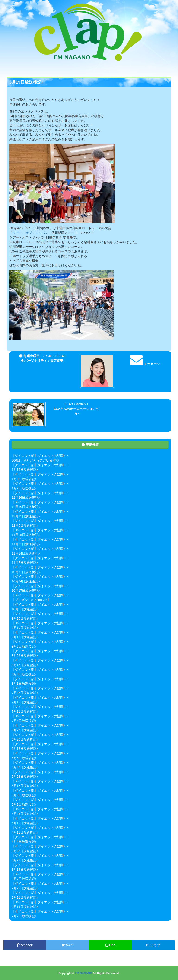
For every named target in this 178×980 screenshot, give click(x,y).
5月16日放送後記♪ (25, 786)
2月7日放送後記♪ (24, 916)
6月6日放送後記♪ (24, 758)
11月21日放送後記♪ (26, 544)
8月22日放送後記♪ (25, 656)
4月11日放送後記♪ (25, 832)
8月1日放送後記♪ (24, 684)
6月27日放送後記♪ (25, 730)
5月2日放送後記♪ (24, 804)
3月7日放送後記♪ (24, 879)
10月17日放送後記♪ (26, 591)
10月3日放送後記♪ (25, 609)
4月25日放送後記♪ (25, 814)
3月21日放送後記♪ (25, 860)
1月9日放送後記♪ (24, 479)
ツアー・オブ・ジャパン (30, 233)
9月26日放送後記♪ (25, 618)
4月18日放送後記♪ (25, 823)
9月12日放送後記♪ (25, 637)
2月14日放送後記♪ (25, 907)
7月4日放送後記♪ (24, 721)
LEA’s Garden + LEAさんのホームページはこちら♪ (76, 409)
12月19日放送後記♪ (26, 507)
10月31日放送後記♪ (26, 572)
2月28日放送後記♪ (25, 888)
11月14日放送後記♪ (26, 553)
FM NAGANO (84, 973)
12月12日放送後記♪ (26, 516)
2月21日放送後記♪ (25, 897)
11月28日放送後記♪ (26, 535)
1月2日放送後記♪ (24, 488)
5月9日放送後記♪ (24, 795)
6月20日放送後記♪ (25, 739)
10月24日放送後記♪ (26, 581)
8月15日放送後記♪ (25, 665)
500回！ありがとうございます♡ (35, 460)
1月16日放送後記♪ (25, 470)
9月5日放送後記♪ (24, 646)
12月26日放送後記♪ (26, 498)
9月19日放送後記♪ (25, 628)
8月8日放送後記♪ (24, 674)
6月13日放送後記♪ (25, 749)
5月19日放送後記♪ (26, 82)
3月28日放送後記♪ (25, 851)
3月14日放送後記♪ (25, 870)
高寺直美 (57, 361)
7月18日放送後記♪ (25, 702)
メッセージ (145, 364)
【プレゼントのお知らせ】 (31, 600)
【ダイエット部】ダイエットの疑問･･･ (40, 456)
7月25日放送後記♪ (25, 693)
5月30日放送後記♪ (25, 767)
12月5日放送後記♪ (25, 525)
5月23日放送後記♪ (25, 777)
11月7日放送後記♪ (25, 563)
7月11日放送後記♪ (25, 711)
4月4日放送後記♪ (24, 842)
